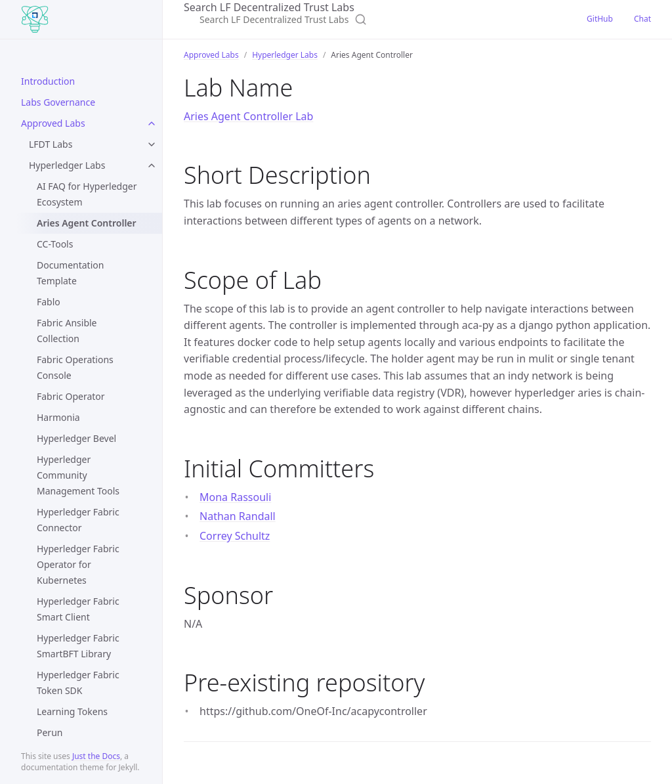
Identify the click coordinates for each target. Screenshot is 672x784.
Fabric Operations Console (75, 367)
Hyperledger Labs (67, 165)
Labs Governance (58, 102)
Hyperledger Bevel (76, 438)
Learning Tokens (72, 711)
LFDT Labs (51, 144)
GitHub (600, 19)
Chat (642, 19)
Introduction (48, 81)
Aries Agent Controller (87, 223)
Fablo (49, 302)
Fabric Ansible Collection (67, 331)
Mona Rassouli (235, 497)
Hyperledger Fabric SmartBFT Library (78, 646)
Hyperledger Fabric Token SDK (78, 683)
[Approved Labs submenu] (152, 123)
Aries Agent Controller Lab (248, 116)
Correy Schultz (235, 536)
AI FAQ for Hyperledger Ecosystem (87, 194)
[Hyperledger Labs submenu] (152, 165)
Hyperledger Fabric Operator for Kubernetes (78, 564)
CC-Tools (55, 244)
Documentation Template (70, 273)
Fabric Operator (71, 396)
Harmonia (58, 417)
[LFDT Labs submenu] (152, 144)
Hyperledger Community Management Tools (78, 475)
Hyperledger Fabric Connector (78, 520)
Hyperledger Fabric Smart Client (78, 609)
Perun (50, 732)
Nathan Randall (238, 516)
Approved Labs (53, 123)
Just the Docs (96, 756)
